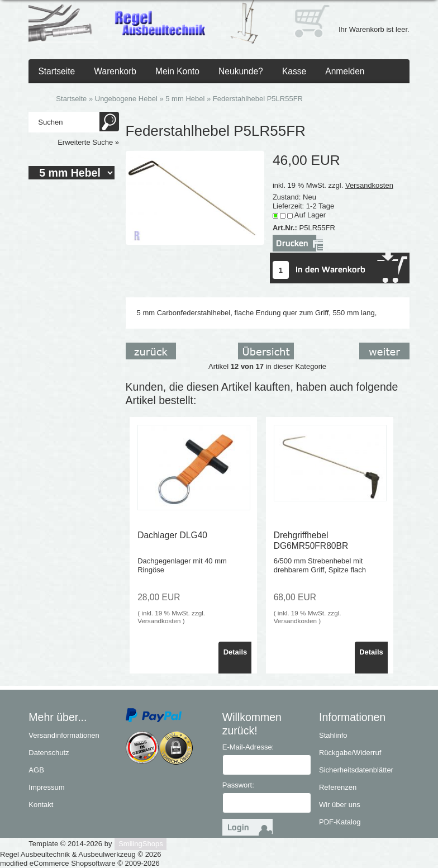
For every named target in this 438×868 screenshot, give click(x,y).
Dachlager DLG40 (172, 535)
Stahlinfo (333, 735)
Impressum (46, 787)
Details (235, 652)
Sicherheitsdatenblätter (356, 770)
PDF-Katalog (340, 822)
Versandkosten (369, 185)
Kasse (294, 71)
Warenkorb (115, 71)
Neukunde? (241, 71)
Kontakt (41, 805)
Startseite (56, 71)
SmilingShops (141, 844)
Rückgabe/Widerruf (350, 753)
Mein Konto (177, 71)
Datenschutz (49, 753)
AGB (36, 770)
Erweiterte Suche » (88, 142)
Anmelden (345, 71)
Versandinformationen (64, 735)
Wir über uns (340, 805)
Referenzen (338, 787)
